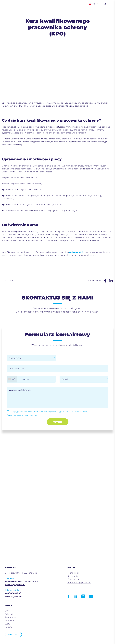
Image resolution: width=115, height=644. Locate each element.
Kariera (8, 627)
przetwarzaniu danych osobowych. (76, 412)
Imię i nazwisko (16, 369)
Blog (7, 624)
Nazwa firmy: (15, 358)
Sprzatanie (73, 576)
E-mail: (65, 379)
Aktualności (11, 620)
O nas (8, 611)
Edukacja (9, 614)
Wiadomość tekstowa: (20, 390)
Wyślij (57, 422)
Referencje (10, 617)
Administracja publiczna (79, 583)
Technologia (73, 573)
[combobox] (12, 379)
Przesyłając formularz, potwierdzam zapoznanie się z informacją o (50, 412)
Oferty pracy (13, 634)
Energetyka (73, 579)
